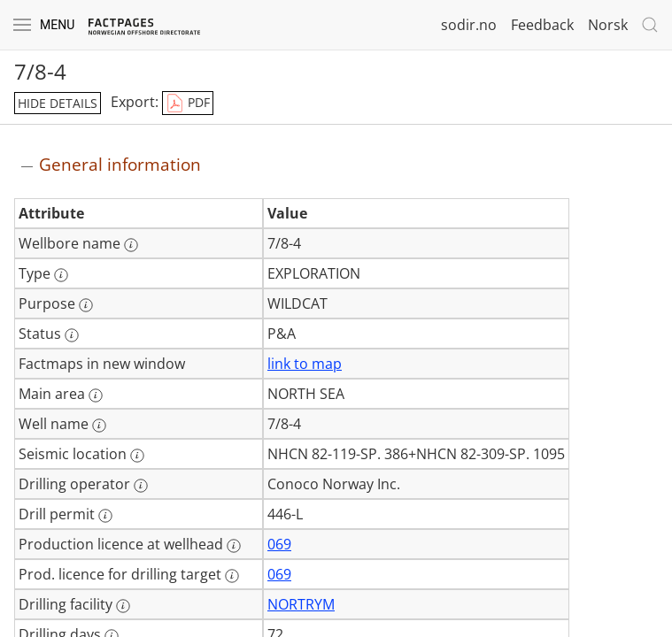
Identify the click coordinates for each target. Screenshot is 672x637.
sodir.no (469, 25)
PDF (188, 104)
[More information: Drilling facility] (123, 606)
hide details (58, 103)
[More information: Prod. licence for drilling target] (232, 576)
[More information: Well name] (99, 426)
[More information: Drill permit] (105, 516)
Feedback (542, 25)
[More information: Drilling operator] (141, 486)
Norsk (608, 25)
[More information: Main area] (96, 395)
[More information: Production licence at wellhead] (234, 546)
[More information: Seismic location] (137, 456)
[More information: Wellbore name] (131, 245)
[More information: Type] (61, 275)
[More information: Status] (72, 335)
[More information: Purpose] (86, 305)
